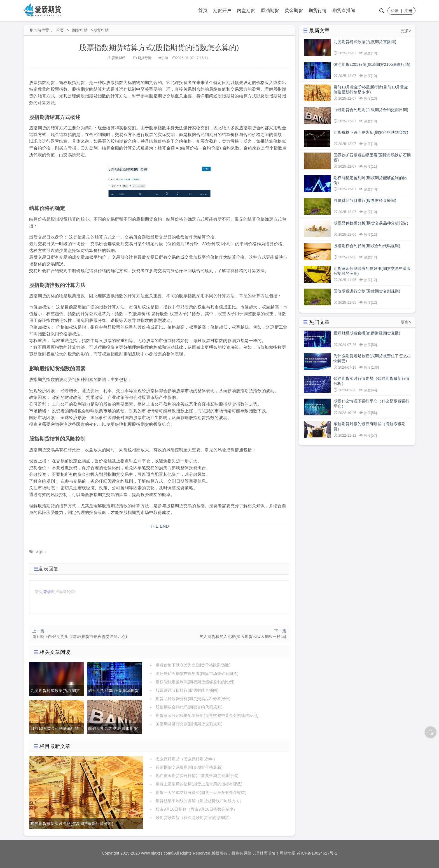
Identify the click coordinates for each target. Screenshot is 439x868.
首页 (203, 10)
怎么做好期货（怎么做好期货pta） (187, 759)
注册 (408, 11)
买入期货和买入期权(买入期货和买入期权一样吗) (243, 637)
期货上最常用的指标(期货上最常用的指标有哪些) (199, 784)
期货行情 (318, 10)
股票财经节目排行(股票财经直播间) (187, 690)
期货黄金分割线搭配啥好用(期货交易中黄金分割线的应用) (207, 715)
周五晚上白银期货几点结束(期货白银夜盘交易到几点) (80, 637)
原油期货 (270, 10)
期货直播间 (344, 10)
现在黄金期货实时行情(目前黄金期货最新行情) (197, 776)
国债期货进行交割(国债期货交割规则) (189, 724)
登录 (395, 11)
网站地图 (287, 853)
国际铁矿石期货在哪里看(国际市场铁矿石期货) (197, 673)
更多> (406, 31)
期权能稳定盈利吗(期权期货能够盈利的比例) (195, 682)
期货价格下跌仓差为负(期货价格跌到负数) (193, 665)
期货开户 (222, 10)
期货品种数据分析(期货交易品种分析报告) (193, 699)
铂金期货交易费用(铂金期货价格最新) (189, 767)
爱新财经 (116, 58)
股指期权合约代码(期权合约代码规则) (189, 707)
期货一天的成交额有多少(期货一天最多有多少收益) (201, 792)
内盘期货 (246, 10)
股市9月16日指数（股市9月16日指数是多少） (197, 809)
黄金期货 (294, 10)
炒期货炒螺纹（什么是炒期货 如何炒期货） (194, 818)
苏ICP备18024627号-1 (317, 853)
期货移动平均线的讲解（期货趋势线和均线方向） (200, 801)
